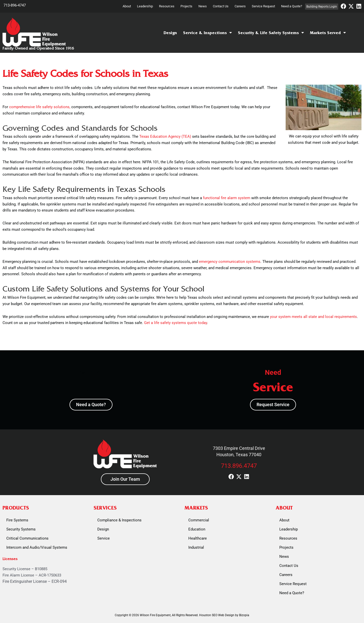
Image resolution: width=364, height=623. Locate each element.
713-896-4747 (15, 5)
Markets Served (328, 33)
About (127, 6)
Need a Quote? (292, 6)
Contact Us (221, 6)
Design (170, 33)
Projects (186, 6)
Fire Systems (17, 520)
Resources (167, 6)
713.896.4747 (239, 466)
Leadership (145, 6)
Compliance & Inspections (119, 520)
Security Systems (21, 529)
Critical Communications (27, 538)
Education (197, 529)
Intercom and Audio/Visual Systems (37, 547)
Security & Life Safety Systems (271, 33)
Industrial (196, 547)
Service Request (263, 6)
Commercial (199, 520)
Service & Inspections (207, 33)
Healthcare (198, 538)
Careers (240, 6)
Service (104, 538)
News (203, 6)
